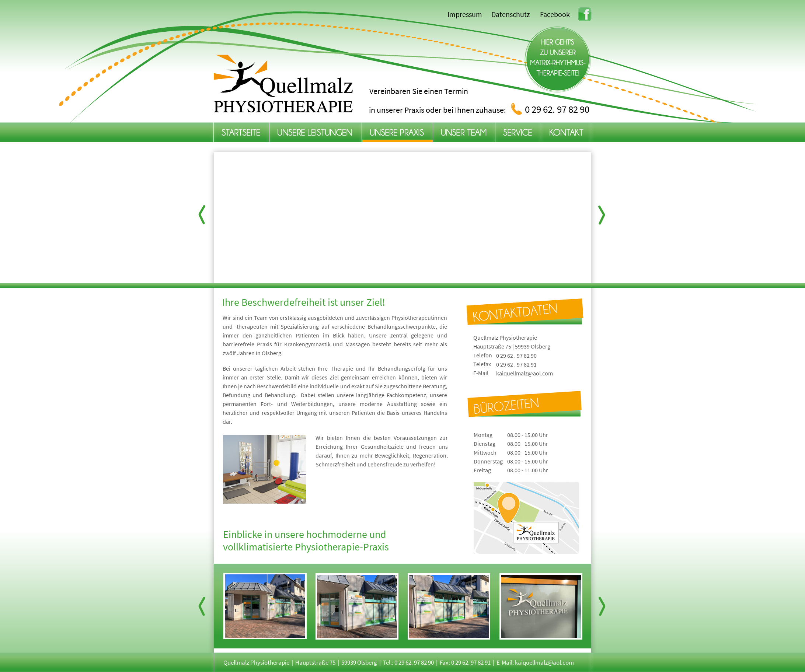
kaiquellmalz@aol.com (525, 373)
